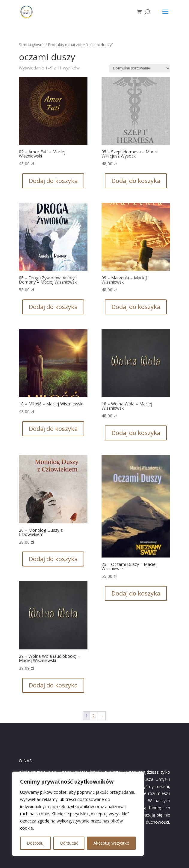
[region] (78, 814)
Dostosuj (36, 843)
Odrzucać (69, 843)
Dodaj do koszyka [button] (53, 181)
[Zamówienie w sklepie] (140, 68)
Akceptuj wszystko (111, 843)
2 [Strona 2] (93, 716)
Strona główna (32, 45)
